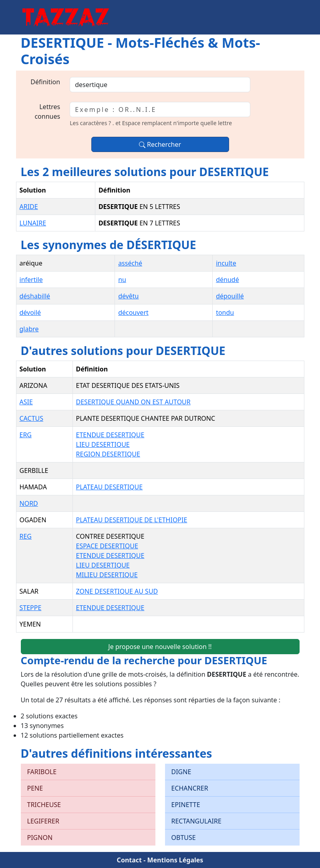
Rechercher (160, 144)
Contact (129, 860)
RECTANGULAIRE (196, 821)
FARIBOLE (42, 772)
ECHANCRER (190, 788)
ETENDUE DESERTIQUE (110, 435)
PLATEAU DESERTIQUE (110, 487)
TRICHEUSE (44, 805)
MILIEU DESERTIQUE (107, 575)
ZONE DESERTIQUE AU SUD (117, 591)
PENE (35, 788)
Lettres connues (47, 112)
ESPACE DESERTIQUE (107, 546)
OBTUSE (184, 838)
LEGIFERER (43, 821)
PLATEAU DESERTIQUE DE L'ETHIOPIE (132, 520)
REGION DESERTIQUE (108, 454)
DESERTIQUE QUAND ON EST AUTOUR (133, 402)
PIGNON (40, 838)
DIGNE (181, 772)
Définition (45, 82)
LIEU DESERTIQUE (103, 444)
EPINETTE (186, 805)
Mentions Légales (175, 860)
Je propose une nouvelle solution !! (160, 647)
